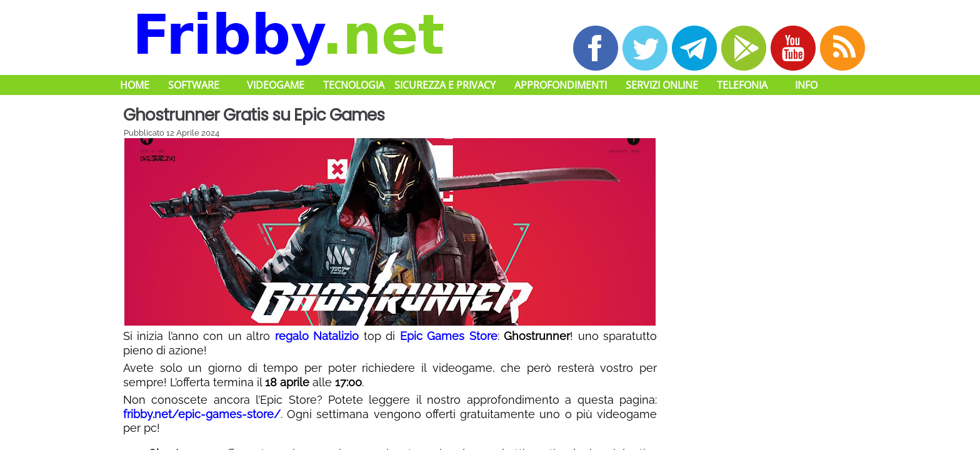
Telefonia (742, 85)
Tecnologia (354, 85)
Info (806, 85)
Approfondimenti (561, 85)
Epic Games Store (449, 336)
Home (135, 85)
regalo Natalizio (317, 336)
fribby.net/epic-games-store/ (202, 414)
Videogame (276, 85)
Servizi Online (662, 85)
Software (194, 85)
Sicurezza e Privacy (445, 85)
